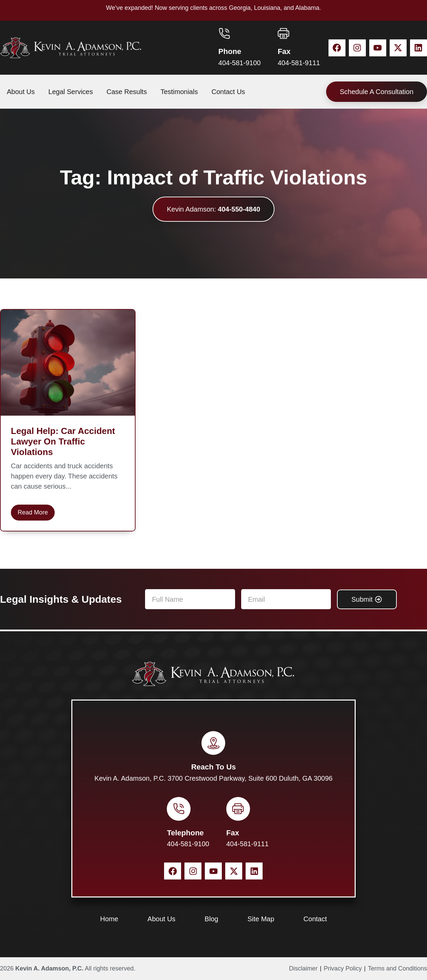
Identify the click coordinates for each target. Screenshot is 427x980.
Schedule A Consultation (377, 92)
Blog (211, 919)
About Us (21, 92)
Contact (315, 919)
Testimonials (179, 92)
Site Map (261, 919)
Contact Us (228, 92)
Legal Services (70, 92)
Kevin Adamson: (213, 209)
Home (109, 919)
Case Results (127, 92)
